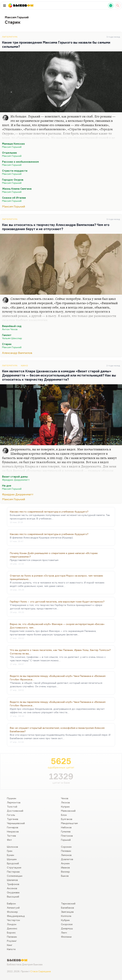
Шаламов (12, 880)
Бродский (13, 863)
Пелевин (66, 851)
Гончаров (13, 827)
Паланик (12, 937)
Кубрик (65, 920)
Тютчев (11, 836)
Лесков (65, 802)
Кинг (10, 945)
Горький (66, 840)
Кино (25, 366)
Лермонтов (14, 802)
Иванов (65, 867)
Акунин (65, 863)
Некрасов (13, 831)
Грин (10, 851)
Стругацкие (14, 867)
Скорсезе (67, 924)
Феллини (66, 937)
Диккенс (12, 928)
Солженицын (15, 876)
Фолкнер (12, 912)
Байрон (11, 903)
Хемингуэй (13, 908)
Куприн (65, 807)
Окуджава (13, 892)
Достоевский (15, 811)
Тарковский (68, 903)
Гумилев (66, 831)
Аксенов (12, 888)
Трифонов (13, 884)
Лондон (12, 924)
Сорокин (66, 847)
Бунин (10, 855)
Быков (65, 876)
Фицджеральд (16, 916)
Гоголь (11, 815)
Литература (10, 37)
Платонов (67, 836)
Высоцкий (13, 897)
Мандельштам (69, 823)
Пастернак (13, 872)
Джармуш (67, 928)
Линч (64, 933)
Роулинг (12, 941)
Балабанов (67, 908)
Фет (9, 840)
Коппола (66, 916)
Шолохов (12, 847)
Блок (64, 815)
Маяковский (68, 811)
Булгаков (67, 819)
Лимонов (66, 855)
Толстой (12, 807)
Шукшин (12, 859)
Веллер (65, 872)
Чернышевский (16, 823)
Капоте (11, 949)
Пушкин (12, 798)
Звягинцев (67, 912)
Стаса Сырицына (41, 971)
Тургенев (13, 819)
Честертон (13, 920)
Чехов (65, 798)
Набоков (66, 827)
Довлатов (67, 859)
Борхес (11, 933)
